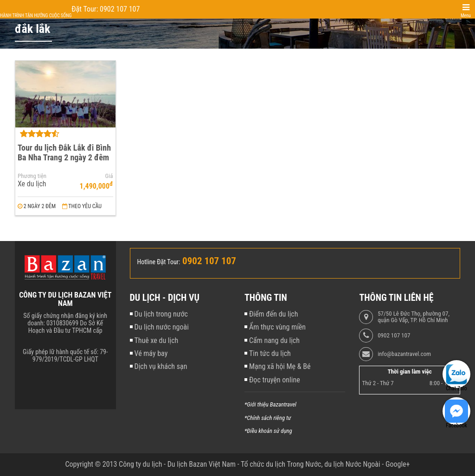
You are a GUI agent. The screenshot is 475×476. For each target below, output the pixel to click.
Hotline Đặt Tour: (159, 262)
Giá (109, 176)
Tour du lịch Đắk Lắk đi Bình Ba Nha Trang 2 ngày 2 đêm (64, 152)
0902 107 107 (394, 336)
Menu (466, 16)
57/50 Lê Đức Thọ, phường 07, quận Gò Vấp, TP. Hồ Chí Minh (414, 317)
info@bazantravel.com (404, 354)
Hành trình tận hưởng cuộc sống (36, 16)
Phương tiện (32, 176)
